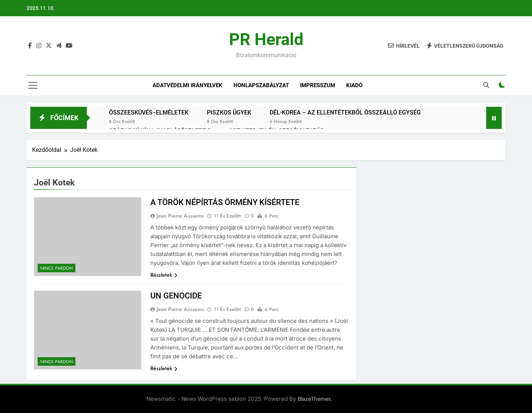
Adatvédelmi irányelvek (187, 85)
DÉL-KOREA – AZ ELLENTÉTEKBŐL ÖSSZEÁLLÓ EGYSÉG (345, 112)
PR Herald (266, 39)
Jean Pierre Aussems (180, 216)
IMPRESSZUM (318, 85)
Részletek (164, 275)
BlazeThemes (314, 399)
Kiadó (354, 85)
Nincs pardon (57, 268)
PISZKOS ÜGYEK (229, 112)
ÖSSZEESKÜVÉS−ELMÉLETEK (149, 112)
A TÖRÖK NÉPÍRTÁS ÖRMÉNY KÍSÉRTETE (225, 202)
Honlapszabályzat (261, 85)
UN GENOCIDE (176, 296)
